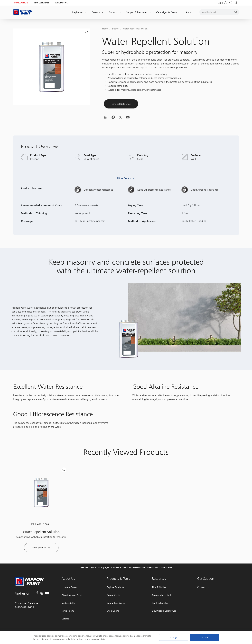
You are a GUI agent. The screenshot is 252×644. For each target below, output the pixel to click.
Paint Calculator (160, 603)
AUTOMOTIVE (61, 3)
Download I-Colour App (164, 611)
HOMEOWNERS (21, 3)
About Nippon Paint (72, 595)
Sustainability (68, 603)
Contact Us (203, 587)
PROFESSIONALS (42, 3)
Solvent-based (91, 170)
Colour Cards (113, 595)
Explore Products (115, 587)
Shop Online (113, 611)
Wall (193, 170)
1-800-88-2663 (24, 607)
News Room (68, 611)
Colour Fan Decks (116, 603)
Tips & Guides (159, 587)
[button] (106, 123)
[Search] (236, 12)
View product (41, 558)
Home (105, 29)
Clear (140, 170)
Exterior (116, 29)
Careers (65, 619)
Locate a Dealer (69, 587)
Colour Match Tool (161, 595)
